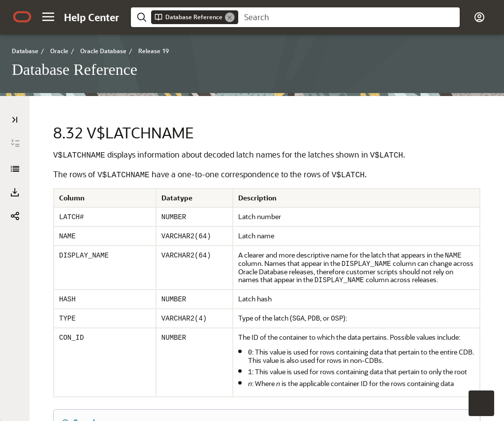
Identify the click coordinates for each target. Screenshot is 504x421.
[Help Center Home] (92, 17)
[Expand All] (15, 143)
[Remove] (230, 17)
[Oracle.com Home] (22, 17)
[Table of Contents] (15, 120)
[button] (48, 17)
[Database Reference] (15, 169)
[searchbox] (349, 17)
